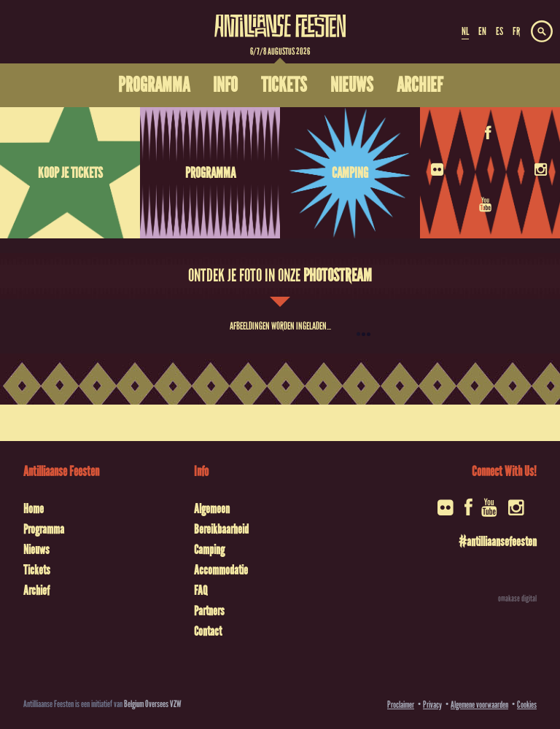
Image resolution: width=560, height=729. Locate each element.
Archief (36, 590)
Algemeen (212, 509)
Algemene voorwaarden (479, 705)
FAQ (201, 590)
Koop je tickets (70, 173)
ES (499, 31)
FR (516, 31)
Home (34, 509)
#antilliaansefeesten (498, 542)
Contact (208, 631)
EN (482, 31)
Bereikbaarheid (221, 529)
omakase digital (517, 599)
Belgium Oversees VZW (153, 704)
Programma (210, 173)
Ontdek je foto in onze (280, 276)
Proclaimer (401, 705)
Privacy (432, 705)
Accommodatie (221, 570)
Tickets (37, 570)
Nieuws (36, 550)
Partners (209, 611)
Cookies (527, 705)
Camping (350, 173)
